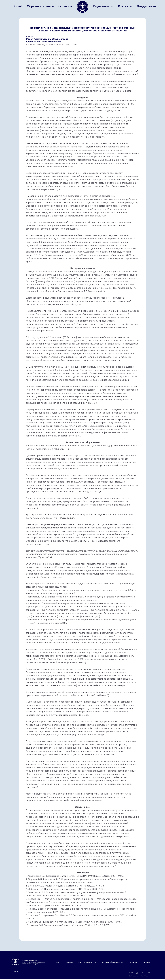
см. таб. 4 (46, 557)
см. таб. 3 (68, 518)
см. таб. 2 (72, 482)
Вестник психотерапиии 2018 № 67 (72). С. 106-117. (53, 45)
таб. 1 (57, 456)
